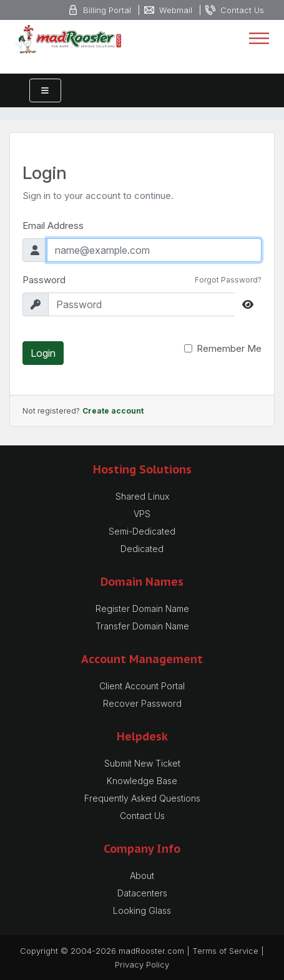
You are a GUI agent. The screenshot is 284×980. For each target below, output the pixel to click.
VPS (142, 514)
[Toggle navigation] (259, 39)
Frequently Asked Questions (142, 798)
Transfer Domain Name (142, 626)
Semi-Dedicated (142, 531)
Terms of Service (225, 951)
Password (44, 280)
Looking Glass (142, 910)
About (142, 876)
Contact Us (142, 816)
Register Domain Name (142, 609)
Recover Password (142, 703)
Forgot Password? (228, 280)
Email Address (53, 226)
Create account (113, 411)
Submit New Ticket (142, 763)
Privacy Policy (142, 964)
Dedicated (142, 549)
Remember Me (229, 348)
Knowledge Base (142, 781)
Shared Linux (142, 496)
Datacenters (142, 893)
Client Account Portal (142, 686)
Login (43, 353)
